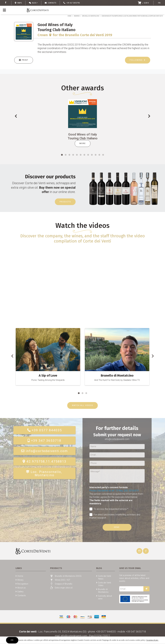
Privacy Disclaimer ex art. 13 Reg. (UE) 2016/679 (114, 491)
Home (69, 16)
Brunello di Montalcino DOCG (68, 576)
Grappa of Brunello (64, 584)
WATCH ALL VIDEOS (83, 405)
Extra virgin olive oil (64, 588)
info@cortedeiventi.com (44, 451)
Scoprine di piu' (152, 640)
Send (117, 527)
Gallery (20, 592)
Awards (77, 16)
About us (21, 588)
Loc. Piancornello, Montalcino (45, 473)
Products (65, 202)
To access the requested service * (109, 509)
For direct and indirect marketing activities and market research (115, 516)
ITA (159, 3)
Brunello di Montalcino (91, 16)
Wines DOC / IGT (63, 580)
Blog (33, 3)
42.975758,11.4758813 (44, 461)
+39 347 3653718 (44, 441)
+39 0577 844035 (44, 430)
